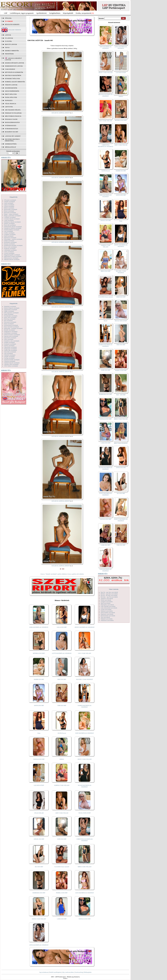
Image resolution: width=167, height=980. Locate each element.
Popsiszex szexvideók (107, 614)
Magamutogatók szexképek (12, 255)
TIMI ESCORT (62, 705)
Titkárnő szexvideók (107, 619)
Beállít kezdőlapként (55, 972)
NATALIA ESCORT (85, 919)
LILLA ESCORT (62, 627)
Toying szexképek (9, 358)
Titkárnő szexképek (10, 355)
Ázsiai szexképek (9, 206)
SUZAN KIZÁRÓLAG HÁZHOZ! (85, 786)
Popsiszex (9, 100)
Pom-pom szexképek (10, 322)
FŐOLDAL (8, 18)
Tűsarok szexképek (10, 361)
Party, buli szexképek (10, 317)
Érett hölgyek (11, 94)
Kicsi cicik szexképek (10, 247)
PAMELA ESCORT (62, 893)
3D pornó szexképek (10, 200)
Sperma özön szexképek (11, 336)
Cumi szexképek (9, 220)
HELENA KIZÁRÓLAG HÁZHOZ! (106, 95)
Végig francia (11, 104)
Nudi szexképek (9, 314)
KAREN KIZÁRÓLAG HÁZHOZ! (85, 706)
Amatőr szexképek (10, 202)
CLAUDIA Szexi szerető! (62, 867)
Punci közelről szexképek (11, 327)
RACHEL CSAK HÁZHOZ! (85, 679)
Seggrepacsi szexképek (11, 331)
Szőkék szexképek (9, 342)
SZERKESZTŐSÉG (11, 144)
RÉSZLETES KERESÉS (12, 24)
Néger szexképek (9, 311)
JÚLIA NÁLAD (39, 813)
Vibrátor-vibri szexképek (11, 364)
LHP (6, 13)
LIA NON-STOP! (39, 785)
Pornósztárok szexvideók (108, 616)
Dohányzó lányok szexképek (12, 222)
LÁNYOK (8, 35)
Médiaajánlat (88, 972)
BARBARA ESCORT (39, 893)
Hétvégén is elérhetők (14, 72)
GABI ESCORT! (106, 545)
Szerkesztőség (79, 972)
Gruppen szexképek (10, 234)
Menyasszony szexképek (11, 258)
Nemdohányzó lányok (14, 66)
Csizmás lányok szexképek (12, 219)
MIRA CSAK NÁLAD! (85, 867)
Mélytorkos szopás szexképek (13, 256)
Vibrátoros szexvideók (107, 620)
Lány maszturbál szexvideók (109, 608)
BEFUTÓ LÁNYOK (11, 44)
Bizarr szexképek (9, 211)
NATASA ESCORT (39, 759)
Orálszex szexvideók (107, 611)
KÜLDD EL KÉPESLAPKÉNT (61, 113)
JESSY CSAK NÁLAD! (85, 759)
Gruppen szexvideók (107, 602)
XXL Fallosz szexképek (11, 366)
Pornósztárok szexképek (11, 325)
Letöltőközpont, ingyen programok (22, 13)
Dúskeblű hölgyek (12, 79)
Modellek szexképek (10, 306)
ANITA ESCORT (39, 705)
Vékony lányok (11, 85)
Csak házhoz (10, 69)
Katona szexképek (9, 244)
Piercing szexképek (10, 319)
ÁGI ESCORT (39, 867)
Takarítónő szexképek (10, 347)
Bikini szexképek (9, 208)
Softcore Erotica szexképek (12, 335)
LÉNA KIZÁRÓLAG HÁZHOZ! (39, 945)
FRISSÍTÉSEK (9, 54)
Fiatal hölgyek (11, 97)
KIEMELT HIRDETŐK (12, 51)
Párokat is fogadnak (13, 113)
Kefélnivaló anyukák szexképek (13, 245)
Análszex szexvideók (107, 598)
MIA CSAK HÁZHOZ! (121, 443)
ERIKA (62, 759)
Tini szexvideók (105, 617)
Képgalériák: (14, 197)
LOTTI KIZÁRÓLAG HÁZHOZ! (62, 653)
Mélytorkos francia (13, 116)
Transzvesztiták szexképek (12, 360)
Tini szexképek (9, 353)
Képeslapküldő (68, 13)
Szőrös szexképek (9, 346)
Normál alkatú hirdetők (15, 82)
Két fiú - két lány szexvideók (109, 595)
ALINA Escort (62, 733)
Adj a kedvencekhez (68, 972)
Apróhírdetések (41, 13)
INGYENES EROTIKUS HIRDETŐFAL (12, 140)
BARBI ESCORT (39, 679)
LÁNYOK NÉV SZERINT (13, 136)
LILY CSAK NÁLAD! (85, 653)
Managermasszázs (12, 122)
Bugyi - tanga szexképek (11, 214)
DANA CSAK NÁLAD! (39, 919)
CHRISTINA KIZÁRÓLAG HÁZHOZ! (85, 840)
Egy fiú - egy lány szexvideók (109, 592)
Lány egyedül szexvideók (108, 606)
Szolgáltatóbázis (55, 13)
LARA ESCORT (62, 919)
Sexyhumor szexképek (11, 333)
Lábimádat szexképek (10, 250)
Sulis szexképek (9, 339)
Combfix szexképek (10, 217)
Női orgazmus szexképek (11, 313)
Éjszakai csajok (11, 119)
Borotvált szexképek (10, 212)
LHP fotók (9, 107)
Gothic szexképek (9, 233)
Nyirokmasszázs (11, 129)
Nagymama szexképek (11, 310)
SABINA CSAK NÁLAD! (62, 785)
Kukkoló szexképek (10, 248)
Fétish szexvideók (106, 600)
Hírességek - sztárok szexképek (13, 239)
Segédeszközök (11, 88)
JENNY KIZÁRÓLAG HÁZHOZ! (85, 627)
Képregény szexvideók (107, 605)
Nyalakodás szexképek (11, 316)
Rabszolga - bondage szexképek (13, 328)
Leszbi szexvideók (106, 609)
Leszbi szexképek (9, 253)
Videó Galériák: (114, 589)
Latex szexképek (9, 252)
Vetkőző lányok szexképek (12, 363)
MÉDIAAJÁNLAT (10, 147)
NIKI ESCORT (62, 679)
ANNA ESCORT (121, 467)
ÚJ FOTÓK (8, 41)
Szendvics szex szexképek (12, 341)
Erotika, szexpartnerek (83, 13)
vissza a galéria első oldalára (76, 574)
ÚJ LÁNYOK (9, 38)
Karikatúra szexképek (10, 242)
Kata (39, 733)
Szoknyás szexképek (10, 344)
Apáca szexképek (9, 205)
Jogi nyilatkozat (44, 972)
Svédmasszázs (11, 125)
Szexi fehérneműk (12, 91)
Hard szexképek (9, 236)
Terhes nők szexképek (11, 350)
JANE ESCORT (62, 839)
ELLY (106, 321)
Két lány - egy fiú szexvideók (109, 597)
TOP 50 (7, 47)
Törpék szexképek (9, 356)
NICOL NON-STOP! (85, 813)
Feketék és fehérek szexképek (13, 228)
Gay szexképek (9, 231)
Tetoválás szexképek (10, 352)
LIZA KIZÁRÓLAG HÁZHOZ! (85, 893)
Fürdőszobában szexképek (12, 230)
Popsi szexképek (9, 324)
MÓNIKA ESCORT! (39, 653)
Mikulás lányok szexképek (12, 259)
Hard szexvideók (106, 603)
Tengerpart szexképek (10, 349)
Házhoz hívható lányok (14, 63)
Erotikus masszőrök (13, 75)
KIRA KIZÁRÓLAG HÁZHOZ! (39, 627)
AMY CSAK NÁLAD (62, 813)
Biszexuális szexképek (11, 209)
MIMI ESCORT (121, 297)
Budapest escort (12, 132)
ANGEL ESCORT (39, 839)
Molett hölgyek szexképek (12, 308)
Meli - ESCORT (121, 395)
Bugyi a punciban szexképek (12, 216)
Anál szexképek (9, 203)
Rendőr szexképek (9, 330)
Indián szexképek (9, 241)
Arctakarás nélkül (13, 110)
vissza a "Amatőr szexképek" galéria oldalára (53, 574)
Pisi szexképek (8, 320)
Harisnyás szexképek (10, 238)
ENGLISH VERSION (15, 30)
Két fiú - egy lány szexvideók (109, 594)
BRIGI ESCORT (106, 271)
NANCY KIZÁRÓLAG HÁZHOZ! (121, 520)
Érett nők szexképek (10, 225)
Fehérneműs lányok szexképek (13, 227)
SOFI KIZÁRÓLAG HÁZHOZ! (85, 733)
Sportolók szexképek (10, 338)
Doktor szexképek (9, 223)
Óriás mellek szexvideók (108, 613)
